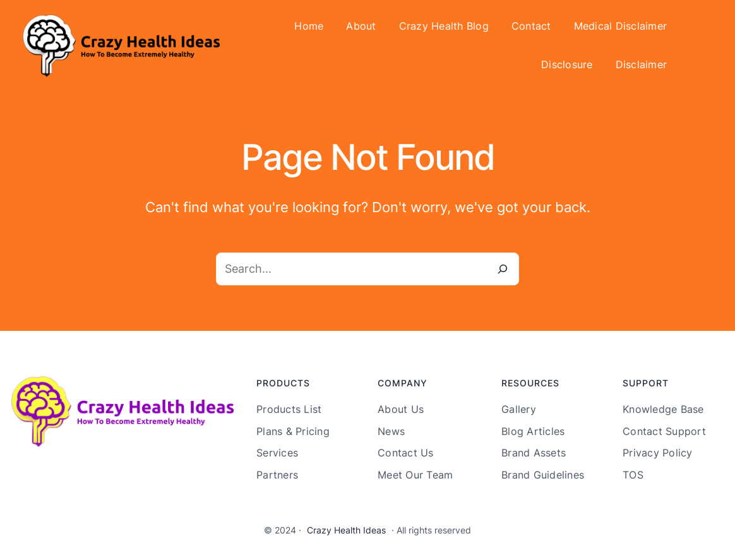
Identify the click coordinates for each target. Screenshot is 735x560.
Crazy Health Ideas (346, 530)
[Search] (503, 269)
